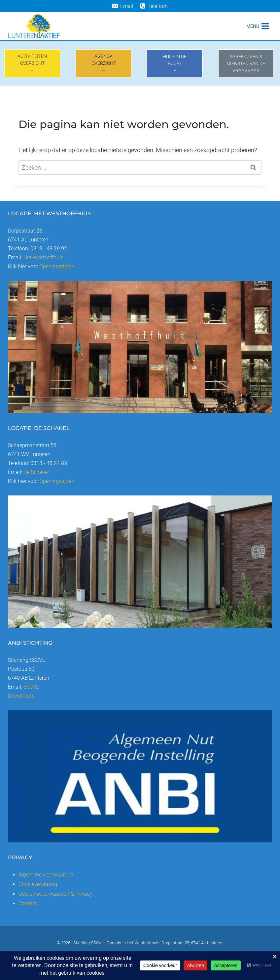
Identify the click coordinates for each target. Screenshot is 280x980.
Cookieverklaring (38, 884)
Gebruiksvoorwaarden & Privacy (55, 894)
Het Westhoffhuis (43, 257)
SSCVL (31, 687)
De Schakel (36, 472)
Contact (28, 903)
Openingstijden (57, 266)
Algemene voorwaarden (46, 875)
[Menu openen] (258, 26)
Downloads (21, 696)
